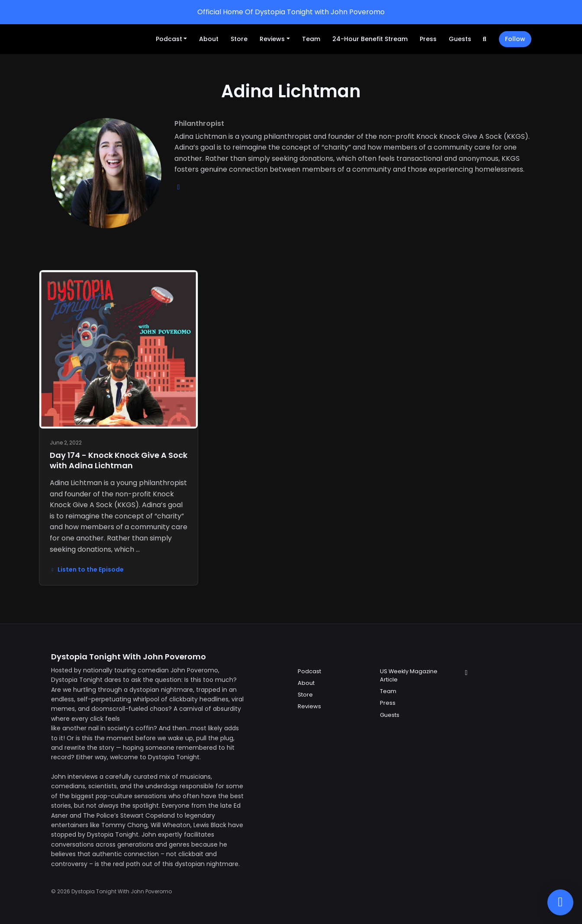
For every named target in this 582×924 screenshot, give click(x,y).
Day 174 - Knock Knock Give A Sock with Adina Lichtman (119, 460)
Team (311, 39)
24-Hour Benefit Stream (370, 39)
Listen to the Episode (87, 569)
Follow (515, 39)
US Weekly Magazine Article (409, 675)
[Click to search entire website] (485, 39)
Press (428, 39)
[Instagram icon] (466, 673)
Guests (460, 39)
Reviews (272, 39)
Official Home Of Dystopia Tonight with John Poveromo (291, 12)
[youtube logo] (179, 187)
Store (239, 39)
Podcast (169, 39)
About (209, 39)
